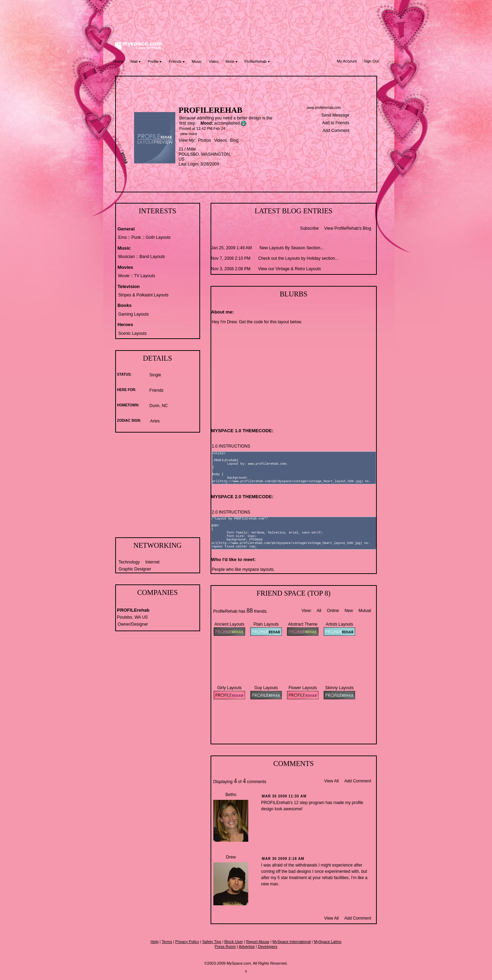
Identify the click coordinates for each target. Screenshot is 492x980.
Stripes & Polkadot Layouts (144, 295)
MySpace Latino (328, 942)
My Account (347, 61)
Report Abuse (258, 942)
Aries (155, 421)
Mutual (365, 611)
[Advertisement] (246, 19)
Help (155, 942)
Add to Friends (336, 123)
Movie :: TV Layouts (137, 276)
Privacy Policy (187, 942)
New (349, 611)
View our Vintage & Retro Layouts (289, 269)
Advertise (247, 946)
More (232, 61)
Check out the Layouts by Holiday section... (298, 258)
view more (189, 134)
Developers (268, 946)
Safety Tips (212, 942)
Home (119, 61)
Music (197, 61)
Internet (152, 562)
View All (331, 781)
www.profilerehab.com (324, 108)
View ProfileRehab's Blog (348, 228)
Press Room (225, 946)
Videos (220, 140)
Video (214, 61)
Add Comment (336, 131)
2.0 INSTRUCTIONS (231, 512)
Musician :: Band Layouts (142, 257)
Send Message (335, 115)
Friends (177, 61)
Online (333, 611)
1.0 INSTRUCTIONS (231, 446)
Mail (136, 61)
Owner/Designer (133, 624)
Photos (204, 140)
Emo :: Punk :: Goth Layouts (145, 237)
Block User (234, 942)
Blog (234, 140)
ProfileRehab (257, 61)
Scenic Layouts (133, 333)
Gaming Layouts (134, 314)
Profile (155, 61)
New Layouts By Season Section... (292, 248)
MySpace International (291, 942)
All (319, 611)
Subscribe (309, 228)
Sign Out (371, 61)
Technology (129, 562)
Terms (167, 942)
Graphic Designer (135, 569)
